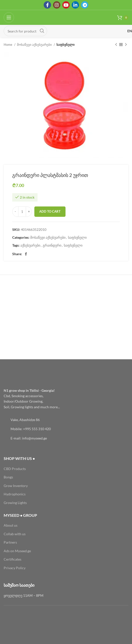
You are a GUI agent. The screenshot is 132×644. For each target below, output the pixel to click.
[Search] (25, 31)
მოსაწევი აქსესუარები (35, 45)
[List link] (66, 420)
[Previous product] (116, 45)
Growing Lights (15, 503)
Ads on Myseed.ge (17, 551)
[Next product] (126, 45)
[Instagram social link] (57, 5)
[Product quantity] (22, 212)
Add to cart (50, 211)
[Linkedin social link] (75, 5)
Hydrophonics (15, 494)
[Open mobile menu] (9, 17)
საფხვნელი (66, 45)
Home (8, 45)
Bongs (8, 477)
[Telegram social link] (85, 5)
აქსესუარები (30, 245)
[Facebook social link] (47, 5)
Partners (10, 542)
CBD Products (15, 469)
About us (11, 525)
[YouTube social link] (66, 5)
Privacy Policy (15, 568)
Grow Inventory (16, 486)
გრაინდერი (52, 245)
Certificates (13, 559)
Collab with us (15, 534)
